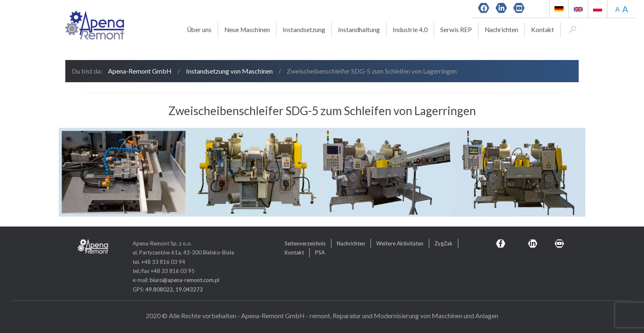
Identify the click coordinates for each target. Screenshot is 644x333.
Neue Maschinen (247, 30)
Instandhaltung (359, 30)
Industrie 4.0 (410, 30)
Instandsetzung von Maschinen (229, 71)
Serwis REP (456, 30)
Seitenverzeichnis (305, 243)
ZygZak (444, 243)
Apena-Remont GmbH (140, 71)
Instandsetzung (304, 30)
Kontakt (543, 30)
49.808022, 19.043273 (174, 289)
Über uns (199, 30)
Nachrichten (501, 30)
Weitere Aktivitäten (400, 243)
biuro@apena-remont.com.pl (185, 280)
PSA (320, 252)
